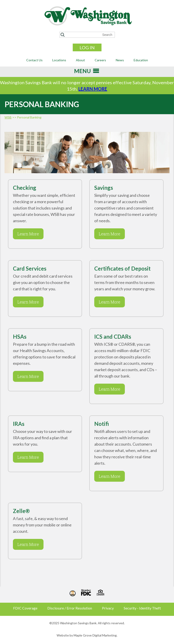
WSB (8, 117)
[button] (82, 72)
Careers (100, 60)
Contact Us (34, 60)
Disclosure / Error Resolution (70, 608)
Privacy (108, 608)
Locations (59, 60)
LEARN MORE (93, 89)
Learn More (26, 234)
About (80, 60)
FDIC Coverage (25, 608)
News (120, 60)
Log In (87, 47)
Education (141, 60)
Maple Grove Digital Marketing (95, 635)
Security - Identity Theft (142, 608)
